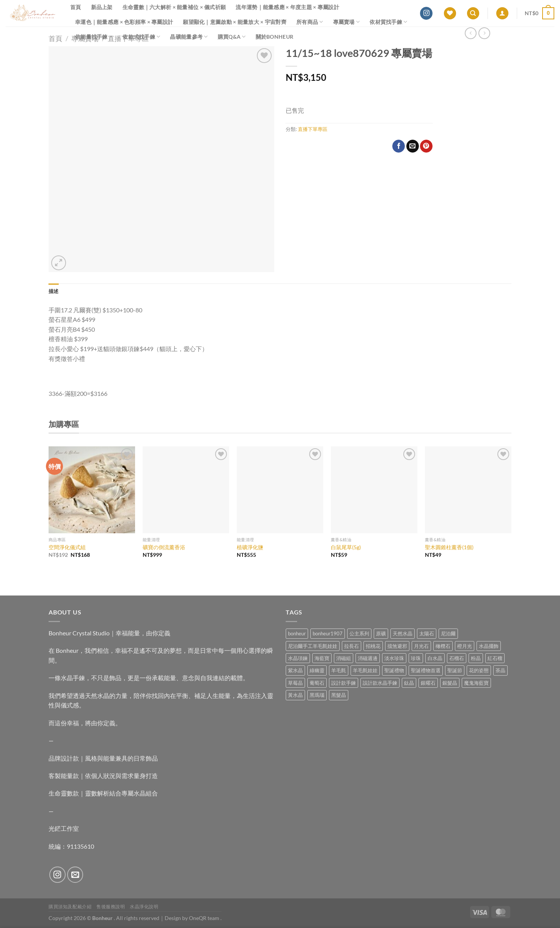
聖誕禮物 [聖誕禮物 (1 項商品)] (394, 670)
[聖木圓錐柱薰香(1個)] (468, 490)
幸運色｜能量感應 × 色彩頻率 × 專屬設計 (124, 22)
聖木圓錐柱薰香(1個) (449, 547)
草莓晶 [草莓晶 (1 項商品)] (295, 683)
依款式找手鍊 (141, 37)
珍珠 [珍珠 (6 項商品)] (416, 658)
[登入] (502, 13)
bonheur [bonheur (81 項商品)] (297, 633)
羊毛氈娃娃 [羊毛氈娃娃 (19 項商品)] (365, 670)
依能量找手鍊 (94, 37)
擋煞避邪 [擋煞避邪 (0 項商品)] (397, 646)
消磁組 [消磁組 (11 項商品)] (344, 658)
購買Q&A (232, 37)
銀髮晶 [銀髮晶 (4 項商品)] (450, 683)
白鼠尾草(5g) (346, 547)
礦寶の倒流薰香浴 (164, 547)
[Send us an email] (75, 875)
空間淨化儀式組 (67, 547)
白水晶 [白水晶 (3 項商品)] (435, 658)
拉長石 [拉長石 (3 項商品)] (352, 646)
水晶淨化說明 (144, 907)
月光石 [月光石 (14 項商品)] (421, 646)
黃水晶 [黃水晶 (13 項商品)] (295, 695)
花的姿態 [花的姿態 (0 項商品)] (479, 670)
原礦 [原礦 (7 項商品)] (381, 633)
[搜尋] (473, 13)
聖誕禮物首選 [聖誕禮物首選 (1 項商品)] (426, 670)
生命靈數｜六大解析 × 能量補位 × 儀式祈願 (174, 7)
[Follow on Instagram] (426, 13)
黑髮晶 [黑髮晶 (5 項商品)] (339, 695)
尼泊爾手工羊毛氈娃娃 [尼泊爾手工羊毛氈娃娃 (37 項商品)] (313, 646)
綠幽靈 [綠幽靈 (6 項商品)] (317, 670)
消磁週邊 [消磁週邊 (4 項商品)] (368, 658)
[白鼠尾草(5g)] (374, 490)
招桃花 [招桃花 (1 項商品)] (373, 646)
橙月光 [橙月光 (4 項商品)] (465, 646)
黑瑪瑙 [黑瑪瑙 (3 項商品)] (317, 695)
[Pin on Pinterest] (426, 146)
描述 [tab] (54, 291)
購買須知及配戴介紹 (70, 907)
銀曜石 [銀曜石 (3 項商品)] (428, 683)
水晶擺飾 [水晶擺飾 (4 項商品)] (489, 646)
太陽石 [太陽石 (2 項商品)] (427, 633)
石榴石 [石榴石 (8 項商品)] (457, 658)
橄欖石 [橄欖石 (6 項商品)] (443, 646)
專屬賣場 (347, 22)
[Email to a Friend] (413, 146)
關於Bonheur (275, 37)
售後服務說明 (111, 907)
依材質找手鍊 (388, 22)
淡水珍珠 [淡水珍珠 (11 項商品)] (394, 658)
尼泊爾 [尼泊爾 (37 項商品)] (448, 633)
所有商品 (310, 22)
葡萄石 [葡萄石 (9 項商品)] (317, 683)
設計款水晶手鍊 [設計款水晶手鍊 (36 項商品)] (380, 683)
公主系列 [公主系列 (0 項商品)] (359, 633)
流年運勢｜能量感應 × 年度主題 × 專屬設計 (287, 7)
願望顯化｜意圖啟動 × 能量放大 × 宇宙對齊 (235, 22)
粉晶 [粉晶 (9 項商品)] (476, 658)
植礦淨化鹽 (250, 547)
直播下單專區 (313, 129)
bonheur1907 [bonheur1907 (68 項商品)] (328, 633)
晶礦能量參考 (189, 37)
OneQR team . (205, 918)
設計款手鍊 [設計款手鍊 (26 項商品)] (344, 683)
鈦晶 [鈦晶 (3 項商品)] (409, 683)
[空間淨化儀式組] (92, 490)
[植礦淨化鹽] (280, 490)
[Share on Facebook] (399, 146)
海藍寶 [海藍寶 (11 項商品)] (322, 658)
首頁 (76, 7)
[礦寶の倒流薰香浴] (186, 490)
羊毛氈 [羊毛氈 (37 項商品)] (339, 670)
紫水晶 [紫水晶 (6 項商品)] (295, 670)
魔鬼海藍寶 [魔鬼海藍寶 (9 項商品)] (476, 683)
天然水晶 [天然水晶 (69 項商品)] (403, 633)
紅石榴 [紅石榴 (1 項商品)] (495, 658)
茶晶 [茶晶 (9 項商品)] (500, 670)
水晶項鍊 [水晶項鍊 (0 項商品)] (298, 658)
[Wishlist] (450, 13)
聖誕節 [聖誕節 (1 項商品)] (455, 670)
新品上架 (102, 7)
